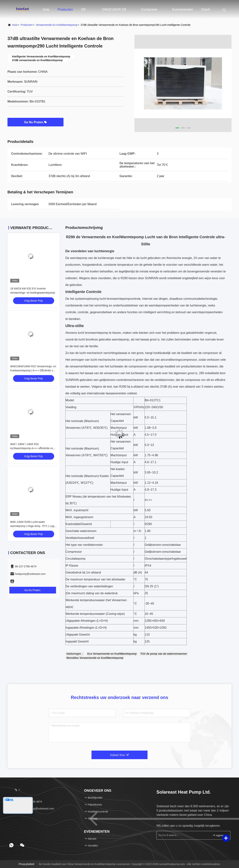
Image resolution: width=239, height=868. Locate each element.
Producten (65, 10)
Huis (46, 10)
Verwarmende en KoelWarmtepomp (56, 25)
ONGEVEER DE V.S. (114, 11)
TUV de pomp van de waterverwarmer (164, 654)
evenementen (183, 10)
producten (27, 25)
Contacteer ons (149, 11)
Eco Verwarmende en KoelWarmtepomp (112, 654)
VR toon (85, 11)
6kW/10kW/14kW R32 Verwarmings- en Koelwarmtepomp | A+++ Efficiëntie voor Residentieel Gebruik (34, 370)
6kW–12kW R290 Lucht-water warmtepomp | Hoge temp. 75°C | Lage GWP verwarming (33, 526)
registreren (220, 835)
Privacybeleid (26, 864)
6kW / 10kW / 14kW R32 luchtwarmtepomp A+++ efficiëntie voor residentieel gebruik (33, 448)
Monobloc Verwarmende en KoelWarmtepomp (95, 658)
